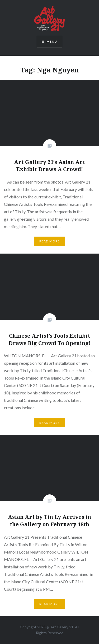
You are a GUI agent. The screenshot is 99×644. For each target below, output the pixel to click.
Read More (50, 241)
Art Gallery (60, 627)
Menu (52, 42)
